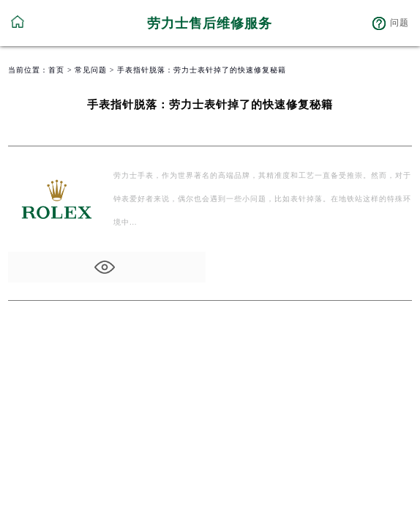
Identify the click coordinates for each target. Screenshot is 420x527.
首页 (56, 70)
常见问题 (91, 70)
